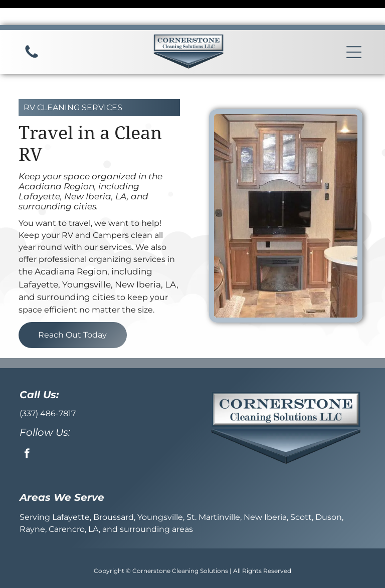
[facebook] (27, 430)
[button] (354, 27)
